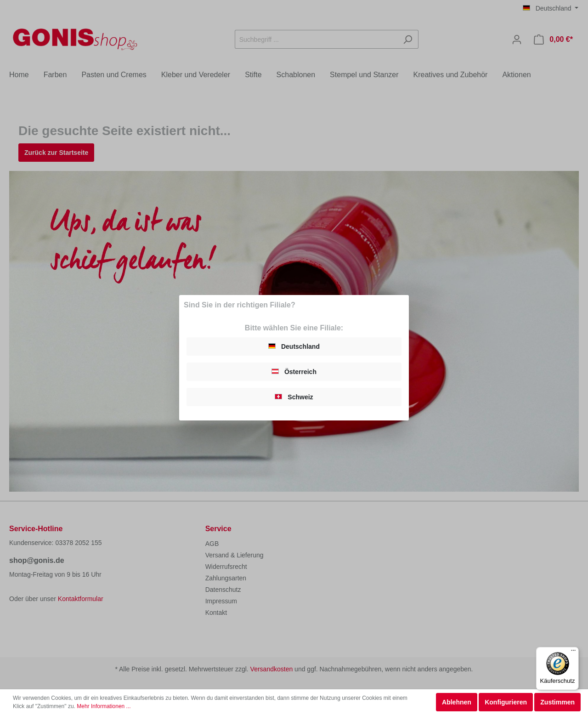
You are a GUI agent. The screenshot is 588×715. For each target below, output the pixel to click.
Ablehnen (457, 702)
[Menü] (573, 653)
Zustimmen (557, 702)
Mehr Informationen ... (104, 706)
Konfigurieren (506, 702)
